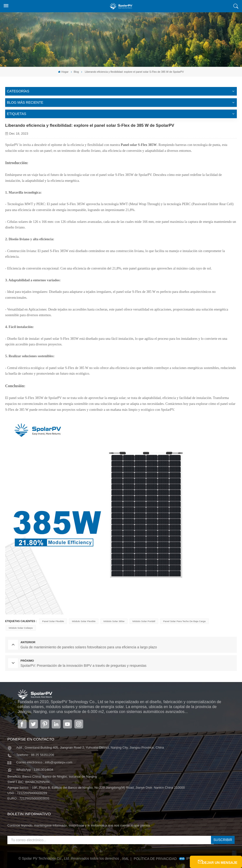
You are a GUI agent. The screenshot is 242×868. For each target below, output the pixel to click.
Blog (76, 71)
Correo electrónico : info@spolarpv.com (44, 760)
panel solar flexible (53, 621)
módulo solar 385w (113, 621)
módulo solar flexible (83, 621)
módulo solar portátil (142, 621)
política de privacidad (155, 856)
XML (126, 856)
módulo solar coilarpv (20, 628)
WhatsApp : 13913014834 (35, 767)
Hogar (63, 72)
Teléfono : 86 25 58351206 (35, 752)
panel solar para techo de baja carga (182, 621)
